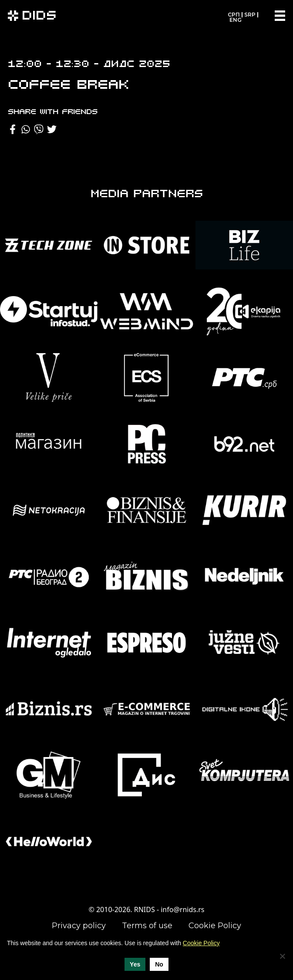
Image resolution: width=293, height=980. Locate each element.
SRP (250, 15)
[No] (282, 956)
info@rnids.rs (182, 909)
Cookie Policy (215, 926)
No (159, 964)
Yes (135, 964)
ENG (236, 20)
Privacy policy (79, 926)
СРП (234, 15)
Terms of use (147, 926)
